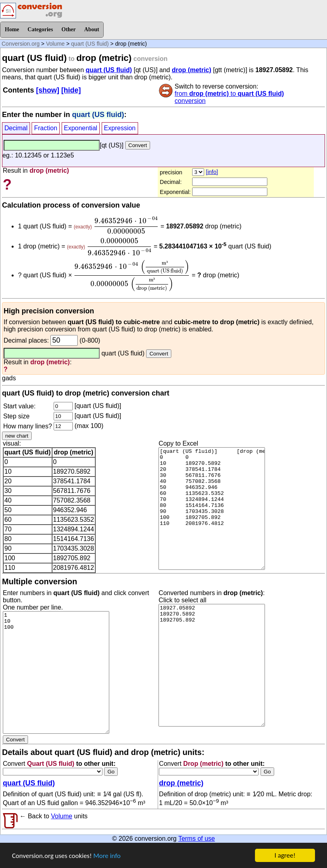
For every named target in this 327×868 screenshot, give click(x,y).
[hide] (71, 90)
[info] (212, 172)
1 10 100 (56, 672)
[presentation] (126, 225)
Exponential (81, 128)
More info (107, 857)
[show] (48, 90)
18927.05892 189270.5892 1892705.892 (212, 665)
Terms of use (197, 839)
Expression (120, 128)
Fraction (46, 128)
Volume (55, 44)
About (91, 29)
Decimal (16, 128)
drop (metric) (192, 70)
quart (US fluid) (90, 44)
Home (12, 29)
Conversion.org (21, 44)
